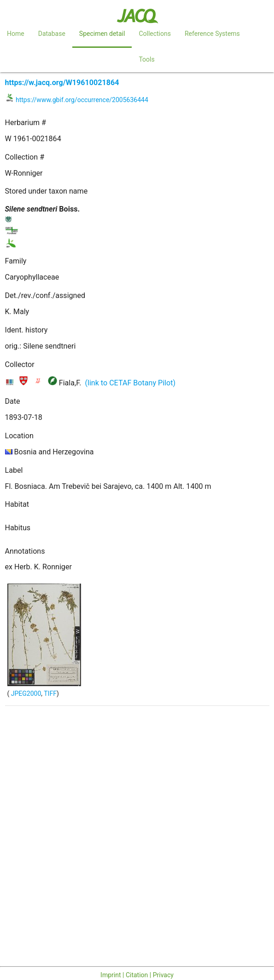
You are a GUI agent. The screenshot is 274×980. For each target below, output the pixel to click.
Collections (155, 34)
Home (16, 34)
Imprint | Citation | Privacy (137, 975)
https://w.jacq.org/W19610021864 (62, 83)
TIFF (50, 693)
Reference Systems (212, 34)
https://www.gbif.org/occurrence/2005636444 (82, 100)
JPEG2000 (25, 693)
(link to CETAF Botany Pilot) (130, 383)
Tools (146, 59)
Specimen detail (102, 34)
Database (52, 34)
